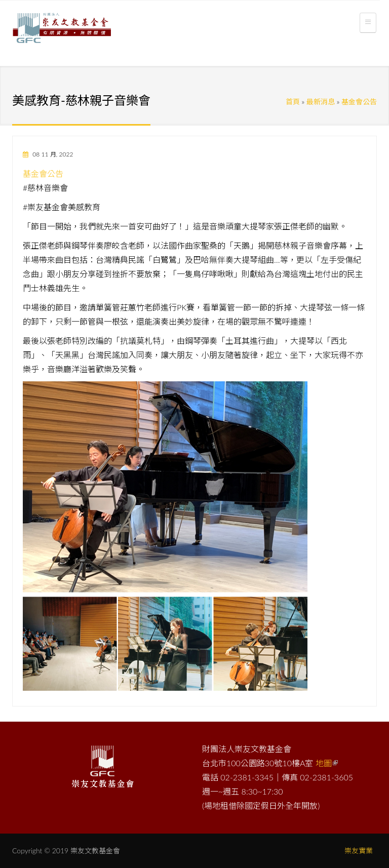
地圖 (327, 763)
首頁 (293, 102)
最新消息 (321, 102)
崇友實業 (359, 851)
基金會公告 (359, 102)
